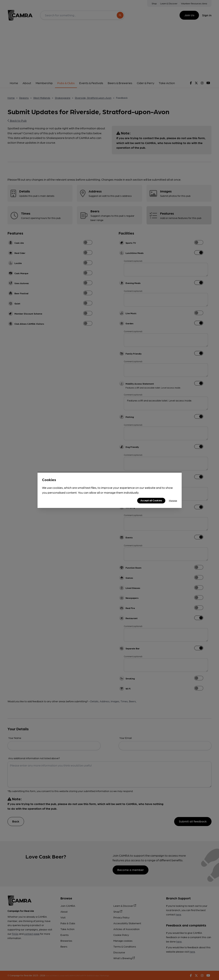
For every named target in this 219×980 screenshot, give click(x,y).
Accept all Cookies (151, 500)
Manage (173, 500)
